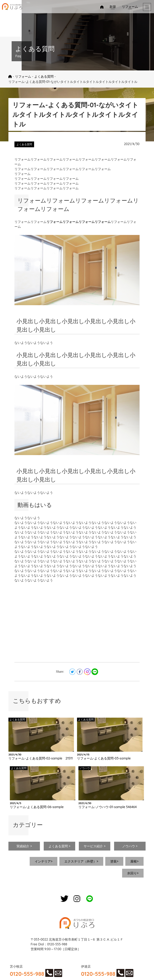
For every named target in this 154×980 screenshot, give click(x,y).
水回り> (133, 873)
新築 (113, 7)
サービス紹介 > (95, 846)
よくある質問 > (59, 846)
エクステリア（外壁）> (81, 861)
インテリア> (44, 861)
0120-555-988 (27, 974)
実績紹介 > (24, 846)
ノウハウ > (130, 846)
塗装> (114, 861)
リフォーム (130, 7)
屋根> (134, 861)
